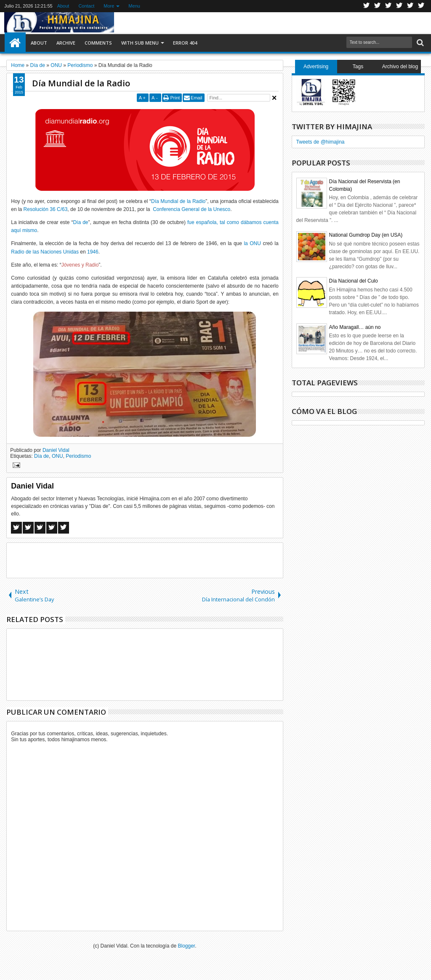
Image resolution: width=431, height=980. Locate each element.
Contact (86, 6)
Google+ (388, 6)
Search (419, 43)
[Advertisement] (145, 560)
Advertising (316, 67)
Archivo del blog (400, 67)
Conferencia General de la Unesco (192, 209)
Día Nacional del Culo (354, 281)
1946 (93, 252)
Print (175, 98)
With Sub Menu (140, 43)
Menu (134, 6)
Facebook (378, 6)
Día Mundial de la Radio (81, 83)
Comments (98, 43)
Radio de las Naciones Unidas (45, 252)
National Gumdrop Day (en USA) (366, 235)
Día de (80, 222)
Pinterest (421, 6)
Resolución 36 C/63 (46, 209)
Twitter (367, 6)
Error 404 (185, 43)
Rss (399, 6)
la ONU (252, 243)
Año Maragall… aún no (355, 327)
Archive (66, 43)
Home (15, 43)
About (63, 6)
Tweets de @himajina (321, 142)
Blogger (187, 946)
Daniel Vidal (56, 450)
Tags (358, 67)
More (109, 6)
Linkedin (410, 6)
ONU (57, 456)
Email (197, 98)
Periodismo (78, 456)
